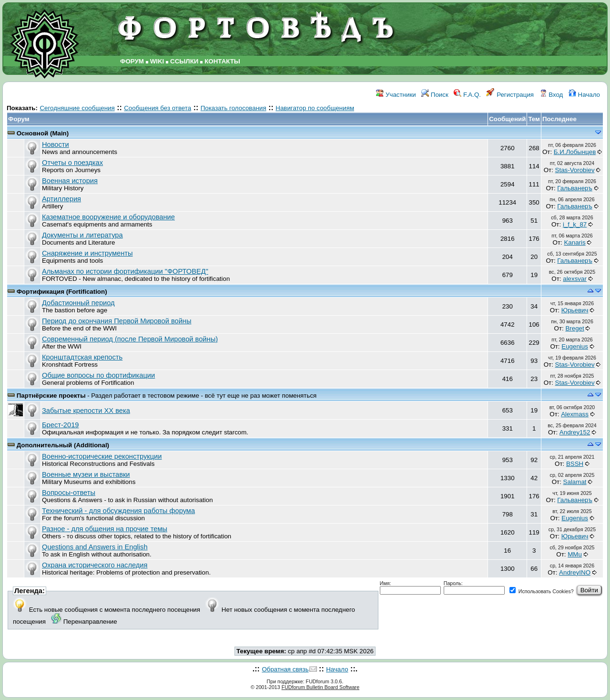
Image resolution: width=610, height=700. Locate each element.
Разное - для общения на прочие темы (105, 529)
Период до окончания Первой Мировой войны (117, 321)
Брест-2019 (60, 425)
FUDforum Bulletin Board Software (320, 687)
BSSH (575, 464)
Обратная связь (285, 669)
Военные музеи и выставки (86, 474)
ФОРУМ (132, 61)
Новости (56, 144)
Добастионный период (78, 303)
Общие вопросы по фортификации (98, 375)
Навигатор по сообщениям (315, 108)
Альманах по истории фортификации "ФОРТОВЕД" (125, 271)
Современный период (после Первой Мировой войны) (130, 339)
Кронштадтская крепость (82, 357)
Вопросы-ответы (69, 493)
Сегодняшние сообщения (77, 108)
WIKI (157, 61)
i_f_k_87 (575, 224)
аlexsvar (575, 279)
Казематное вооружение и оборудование (108, 217)
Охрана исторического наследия (95, 565)
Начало (584, 95)
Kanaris (574, 242)
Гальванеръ (574, 188)
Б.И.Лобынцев (575, 152)
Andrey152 (575, 432)
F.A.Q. (467, 95)
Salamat (575, 482)
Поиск (435, 95)
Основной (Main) (43, 133)
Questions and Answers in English (95, 547)
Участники (396, 95)
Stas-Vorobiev (575, 170)
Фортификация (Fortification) (62, 292)
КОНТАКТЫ (222, 61)
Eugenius (575, 346)
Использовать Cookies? (542, 591)
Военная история (70, 181)
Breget (574, 328)
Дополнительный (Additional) (63, 445)
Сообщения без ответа (158, 108)
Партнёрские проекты (52, 396)
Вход (551, 95)
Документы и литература (82, 235)
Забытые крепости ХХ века (86, 411)
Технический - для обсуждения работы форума (118, 511)
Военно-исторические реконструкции (102, 456)
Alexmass (575, 414)
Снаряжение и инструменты (87, 253)
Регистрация (510, 95)
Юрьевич (575, 310)
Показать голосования (234, 108)
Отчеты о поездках (72, 163)
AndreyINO (575, 572)
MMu (575, 554)
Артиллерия (61, 199)
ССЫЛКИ (184, 61)
